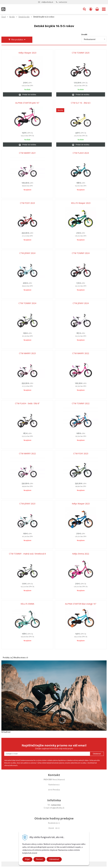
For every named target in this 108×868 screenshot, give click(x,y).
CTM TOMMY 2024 (81, 253)
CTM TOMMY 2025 (81, 53)
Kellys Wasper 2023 (27, 53)
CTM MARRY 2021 (27, 153)
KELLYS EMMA (27, 604)
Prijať (27, 859)
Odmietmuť (54, 859)
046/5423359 (63, 2)
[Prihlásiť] (91, 9)
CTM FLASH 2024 (81, 153)
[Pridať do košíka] (27, 94)
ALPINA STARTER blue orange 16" (81, 604)
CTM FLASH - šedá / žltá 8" (27, 403)
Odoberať (97, 754)
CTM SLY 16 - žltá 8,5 (81, 103)
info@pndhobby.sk (47, 2)
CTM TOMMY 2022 (81, 403)
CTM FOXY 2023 (27, 203)
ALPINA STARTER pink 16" (27, 103)
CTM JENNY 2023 (27, 504)
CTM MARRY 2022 (81, 353)
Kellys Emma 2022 (81, 554)
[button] (84, 9)
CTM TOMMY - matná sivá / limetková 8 (27, 554)
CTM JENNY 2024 (27, 253)
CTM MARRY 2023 (27, 353)
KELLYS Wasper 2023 (81, 203)
